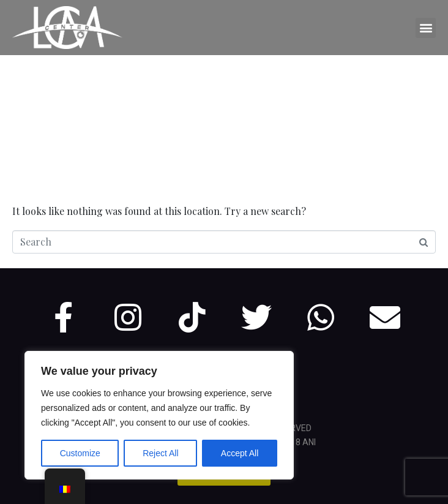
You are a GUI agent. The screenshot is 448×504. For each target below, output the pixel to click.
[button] (426, 28)
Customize (80, 453)
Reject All (160, 453)
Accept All (240, 453)
